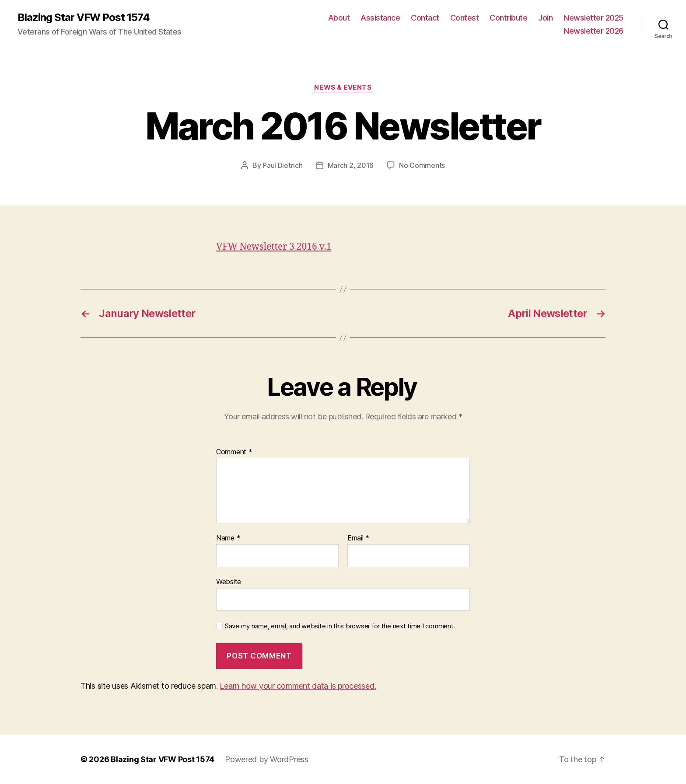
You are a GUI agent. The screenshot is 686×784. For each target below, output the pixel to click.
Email (358, 538)
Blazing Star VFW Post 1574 (84, 17)
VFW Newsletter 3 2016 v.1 (274, 247)
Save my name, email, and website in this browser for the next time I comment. (340, 626)
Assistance (380, 18)
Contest (465, 18)
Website (229, 582)
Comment (234, 452)
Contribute (508, 18)
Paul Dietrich (283, 165)
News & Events (343, 87)
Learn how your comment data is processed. (298, 686)
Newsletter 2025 (593, 18)
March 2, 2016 (351, 165)
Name (228, 538)
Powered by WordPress (267, 759)
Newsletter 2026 (593, 31)
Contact (425, 18)
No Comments (422, 165)
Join (545, 18)
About (339, 18)
